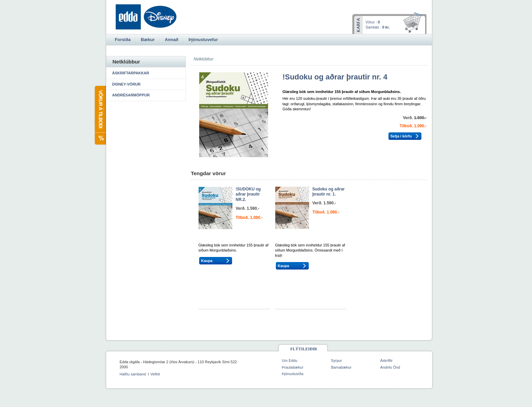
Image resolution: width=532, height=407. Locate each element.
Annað (172, 40)
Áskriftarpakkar (131, 73)
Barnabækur (341, 367)
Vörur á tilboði (100, 115)
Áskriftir (387, 360)
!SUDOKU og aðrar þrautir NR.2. (248, 194)
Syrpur (337, 360)
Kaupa (207, 261)
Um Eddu (290, 360)
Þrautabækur (293, 367)
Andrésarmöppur (131, 95)
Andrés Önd (390, 367)
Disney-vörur (127, 84)
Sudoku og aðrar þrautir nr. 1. (329, 192)
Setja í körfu (401, 136)
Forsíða (123, 40)
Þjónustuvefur (203, 40)
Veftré (155, 374)
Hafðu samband (133, 374)
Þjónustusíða (293, 374)
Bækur (148, 40)
